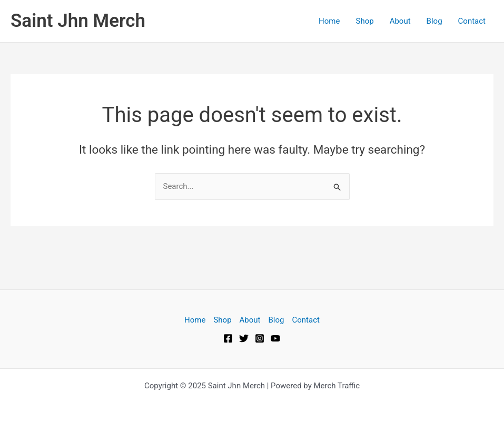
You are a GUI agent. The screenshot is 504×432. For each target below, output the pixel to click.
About (400, 21)
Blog (434, 21)
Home (329, 21)
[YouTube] (275, 338)
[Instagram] (260, 338)
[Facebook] (228, 338)
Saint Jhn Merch (78, 21)
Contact (472, 21)
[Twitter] (244, 338)
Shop (364, 21)
